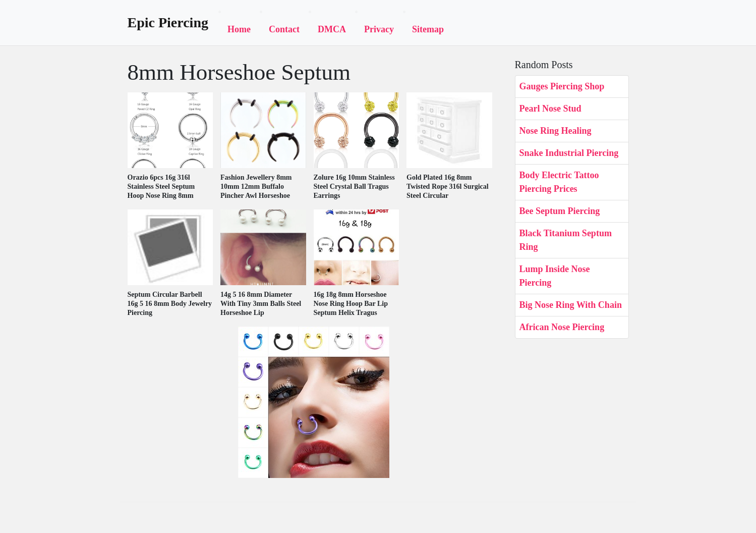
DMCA (332, 29)
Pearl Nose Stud (550, 109)
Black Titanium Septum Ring (566, 240)
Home (239, 29)
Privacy (379, 29)
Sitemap (428, 29)
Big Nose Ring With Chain (571, 305)
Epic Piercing (168, 23)
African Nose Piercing (562, 327)
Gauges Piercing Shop (562, 86)
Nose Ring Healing (556, 131)
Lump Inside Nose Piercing (555, 276)
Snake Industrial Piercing (569, 153)
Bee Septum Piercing (560, 211)
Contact (284, 29)
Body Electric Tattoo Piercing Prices (559, 182)
